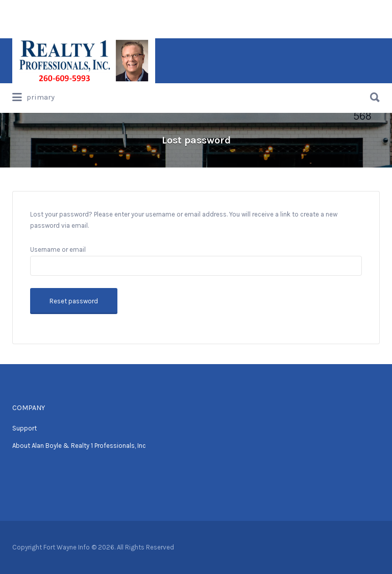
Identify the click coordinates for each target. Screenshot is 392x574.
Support (24, 428)
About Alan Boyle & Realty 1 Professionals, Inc (79, 446)
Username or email (58, 249)
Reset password (74, 301)
